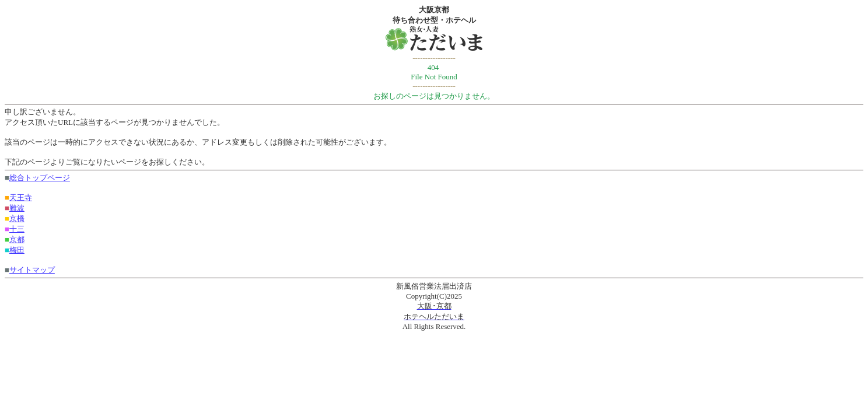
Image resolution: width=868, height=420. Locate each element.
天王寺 (21, 197)
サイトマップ (32, 270)
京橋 (17, 218)
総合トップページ (40, 178)
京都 (17, 239)
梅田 (17, 250)
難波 (17, 208)
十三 (17, 229)
